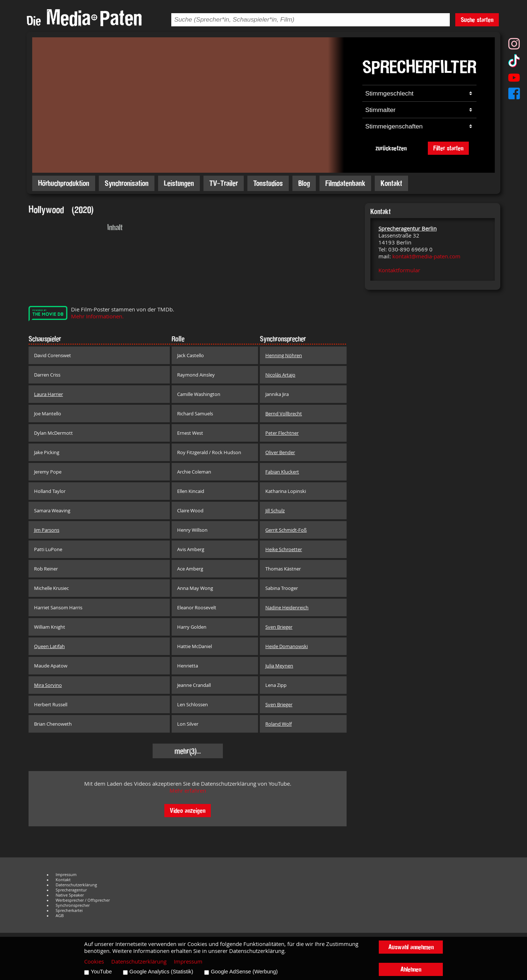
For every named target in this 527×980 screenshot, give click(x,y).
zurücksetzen (391, 148)
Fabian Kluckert (282, 472)
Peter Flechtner (282, 433)
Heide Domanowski (287, 646)
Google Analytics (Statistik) (161, 972)
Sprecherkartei (69, 910)
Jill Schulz (275, 510)
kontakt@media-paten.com (426, 256)
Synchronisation (127, 183)
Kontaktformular (399, 270)
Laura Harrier (48, 394)
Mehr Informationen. (97, 316)
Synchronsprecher (73, 905)
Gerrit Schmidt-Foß (286, 530)
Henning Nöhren (284, 355)
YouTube (101, 972)
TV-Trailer (224, 183)
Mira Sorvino (48, 685)
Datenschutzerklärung (76, 885)
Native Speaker (70, 895)
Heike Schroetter (284, 549)
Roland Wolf (279, 724)
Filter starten (448, 148)
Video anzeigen (188, 810)
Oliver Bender (280, 452)
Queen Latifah (49, 646)
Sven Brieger (279, 627)
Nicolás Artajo (280, 375)
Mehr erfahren (188, 791)
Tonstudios (268, 183)
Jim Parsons (47, 530)
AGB (60, 916)
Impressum (66, 875)
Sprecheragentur (71, 890)
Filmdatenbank (345, 183)
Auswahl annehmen (411, 947)
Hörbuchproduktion (64, 183)
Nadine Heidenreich (287, 607)
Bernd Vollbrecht (284, 414)
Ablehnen (411, 969)
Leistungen (179, 183)
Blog (304, 183)
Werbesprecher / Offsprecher (83, 900)
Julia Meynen (279, 666)
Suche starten (477, 20)
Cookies (94, 962)
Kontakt (391, 183)
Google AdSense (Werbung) (244, 972)
